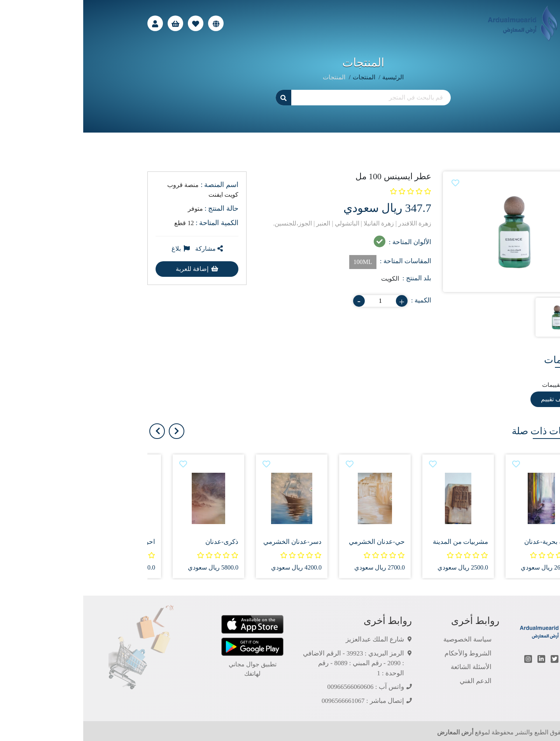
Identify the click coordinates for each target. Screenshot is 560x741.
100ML (280, 262)
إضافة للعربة (114, 269)
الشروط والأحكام (385, 653)
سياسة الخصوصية (384, 639)
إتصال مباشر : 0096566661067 (280, 701)
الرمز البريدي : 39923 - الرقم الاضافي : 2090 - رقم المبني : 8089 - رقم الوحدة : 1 (270, 663)
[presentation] (93, 431)
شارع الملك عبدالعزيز (292, 639)
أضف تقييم (472, 399)
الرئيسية (310, 77)
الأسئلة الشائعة (388, 667)
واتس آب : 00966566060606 (283, 687)
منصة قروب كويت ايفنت (120, 189)
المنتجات (281, 77)
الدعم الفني (392, 681)
